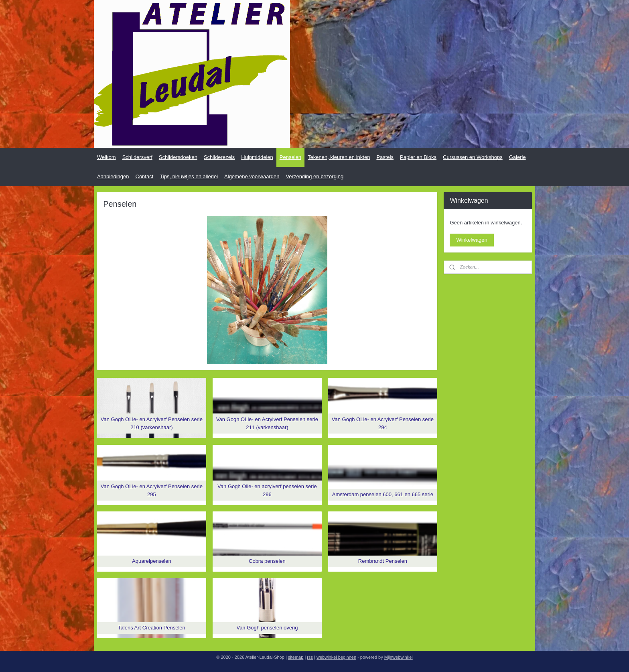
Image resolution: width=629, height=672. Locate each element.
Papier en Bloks (418, 157)
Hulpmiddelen (257, 157)
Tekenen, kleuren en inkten (339, 157)
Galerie (517, 157)
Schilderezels (219, 157)
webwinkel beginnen (336, 657)
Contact (145, 176)
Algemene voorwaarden (252, 176)
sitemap (296, 657)
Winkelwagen (472, 240)
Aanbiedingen (113, 176)
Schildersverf (137, 157)
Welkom (107, 157)
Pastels (385, 157)
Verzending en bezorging (314, 176)
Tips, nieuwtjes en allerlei (189, 176)
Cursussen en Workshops (473, 157)
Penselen (290, 157)
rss (310, 657)
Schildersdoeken (178, 157)
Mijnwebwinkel (399, 657)
